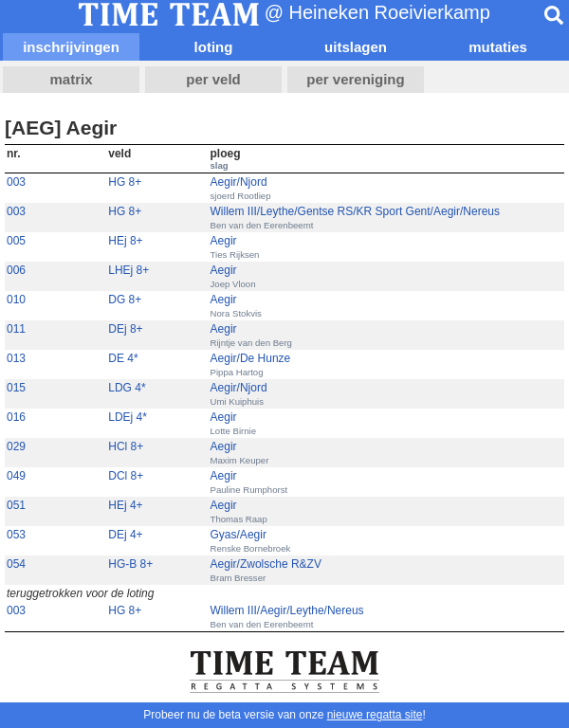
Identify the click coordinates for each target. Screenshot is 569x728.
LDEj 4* (128, 417)
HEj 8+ (125, 241)
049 (16, 476)
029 (16, 446)
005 (16, 241)
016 (16, 417)
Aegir (224, 241)
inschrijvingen (71, 47)
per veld (213, 79)
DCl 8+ (126, 476)
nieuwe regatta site (375, 715)
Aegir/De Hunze (251, 358)
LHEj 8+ (128, 270)
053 (16, 535)
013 (16, 358)
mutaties (498, 47)
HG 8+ (125, 182)
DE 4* (123, 358)
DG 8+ (125, 300)
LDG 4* (127, 388)
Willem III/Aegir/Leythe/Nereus (287, 610)
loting (214, 47)
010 (16, 300)
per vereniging (355, 79)
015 (16, 388)
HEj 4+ (125, 505)
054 (16, 564)
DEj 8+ (125, 329)
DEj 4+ (125, 535)
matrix (71, 79)
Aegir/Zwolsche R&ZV (266, 564)
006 (16, 270)
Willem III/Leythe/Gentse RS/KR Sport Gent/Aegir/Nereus (355, 211)
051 (16, 505)
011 (16, 329)
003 (16, 182)
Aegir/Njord (239, 182)
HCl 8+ (126, 446)
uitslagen (356, 47)
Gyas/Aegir (239, 535)
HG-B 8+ (130, 564)
